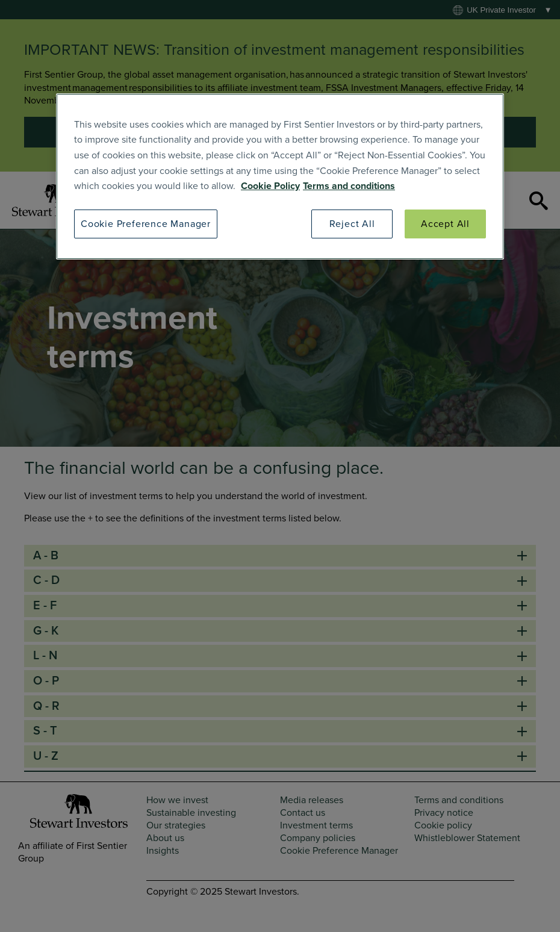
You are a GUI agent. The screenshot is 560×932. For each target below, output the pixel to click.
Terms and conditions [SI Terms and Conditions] (349, 186)
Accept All (445, 224)
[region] (280, 176)
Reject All (352, 224)
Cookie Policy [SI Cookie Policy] (270, 186)
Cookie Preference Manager (146, 224)
